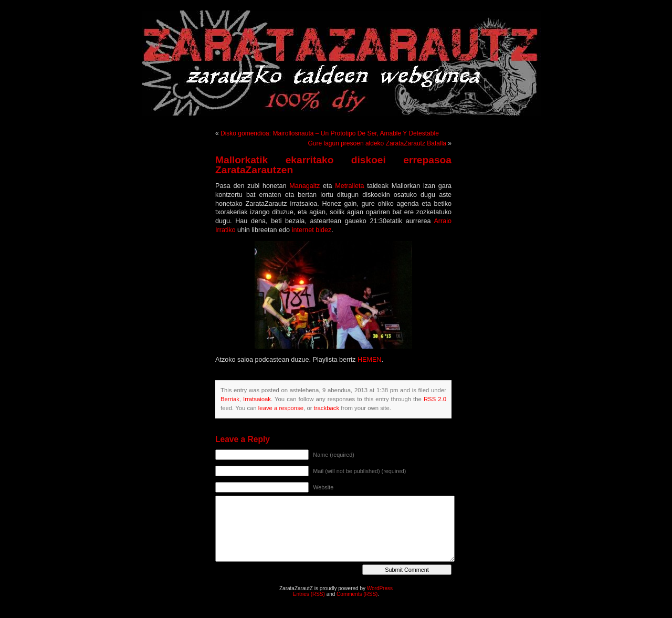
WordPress (380, 588)
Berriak (230, 399)
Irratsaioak (257, 399)
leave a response (281, 408)
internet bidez (312, 230)
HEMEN (369, 360)
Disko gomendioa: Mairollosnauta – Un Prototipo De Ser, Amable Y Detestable (330, 133)
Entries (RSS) (309, 594)
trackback (327, 408)
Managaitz (304, 186)
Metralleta (349, 186)
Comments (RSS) (357, 594)
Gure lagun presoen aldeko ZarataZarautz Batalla (377, 143)
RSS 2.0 (435, 399)
